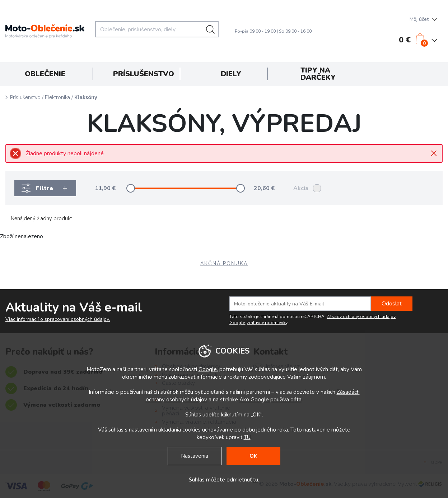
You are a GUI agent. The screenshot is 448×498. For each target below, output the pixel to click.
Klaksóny (86, 97)
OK (253, 456)
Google (208, 369)
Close (434, 153)
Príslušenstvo (25, 97)
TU (247, 437)
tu (256, 480)
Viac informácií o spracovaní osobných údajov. (58, 319)
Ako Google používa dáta (270, 400)
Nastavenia (195, 456)
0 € (405, 40)
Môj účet (419, 19)
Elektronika (57, 97)
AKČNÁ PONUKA (224, 263)
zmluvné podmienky (267, 323)
